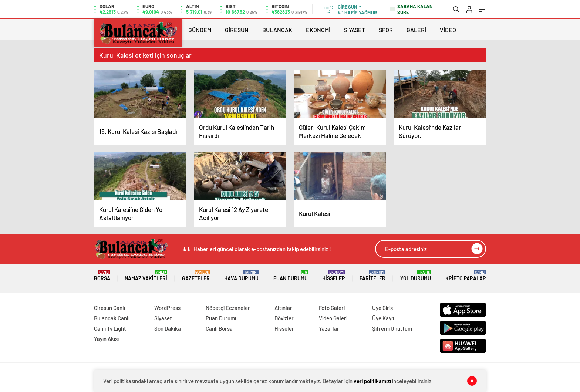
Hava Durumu (241, 276)
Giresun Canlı (109, 308)
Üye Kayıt (383, 318)
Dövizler (284, 318)
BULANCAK (277, 30)
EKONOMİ (318, 30)
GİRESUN (237, 30)
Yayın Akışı (106, 339)
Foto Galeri (332, 308)
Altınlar (283, 308)
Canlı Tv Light (110, 328)
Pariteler (372, 276)
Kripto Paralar (466, 276)
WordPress (167, 308)
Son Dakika (168, 328)
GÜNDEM (200, 30)
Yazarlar (329, 328)
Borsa (102, 276)
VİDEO (448, 30)
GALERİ (416, 30)
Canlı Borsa (219, 328)
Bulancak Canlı (112, 318)
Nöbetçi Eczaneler (228, 308)
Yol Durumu (416, 276)
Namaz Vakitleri (146, 276)
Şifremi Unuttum (392, 328)
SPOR (386, 30)
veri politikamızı (372, 381)
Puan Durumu (291, 276)
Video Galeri (333, 318)
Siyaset (163, 318)
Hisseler (334, 276)
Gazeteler (196, 276)
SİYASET (355, 30)
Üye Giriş (382, 308)
